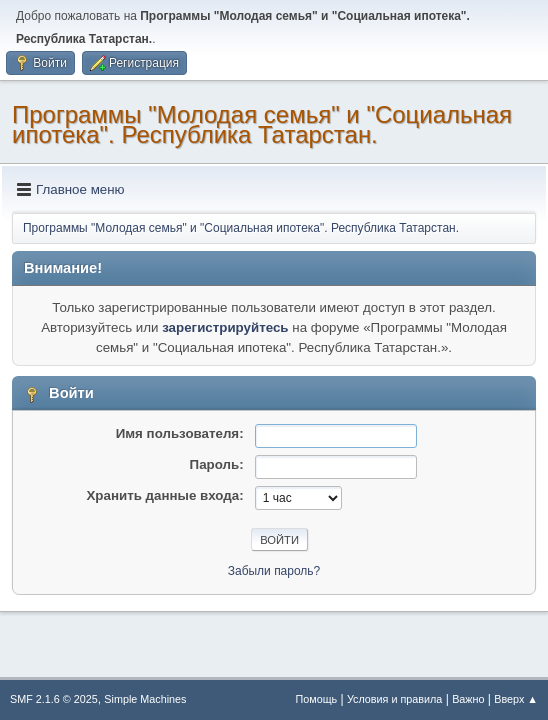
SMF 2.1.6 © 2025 (54, 699)
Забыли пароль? (274, 571)
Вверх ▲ (516, 699)
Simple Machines (145, 699)
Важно (468, 699)
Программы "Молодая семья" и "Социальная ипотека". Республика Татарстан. (262, 124)
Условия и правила (394, 699)
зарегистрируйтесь (225, 327)
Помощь (317, 699)
